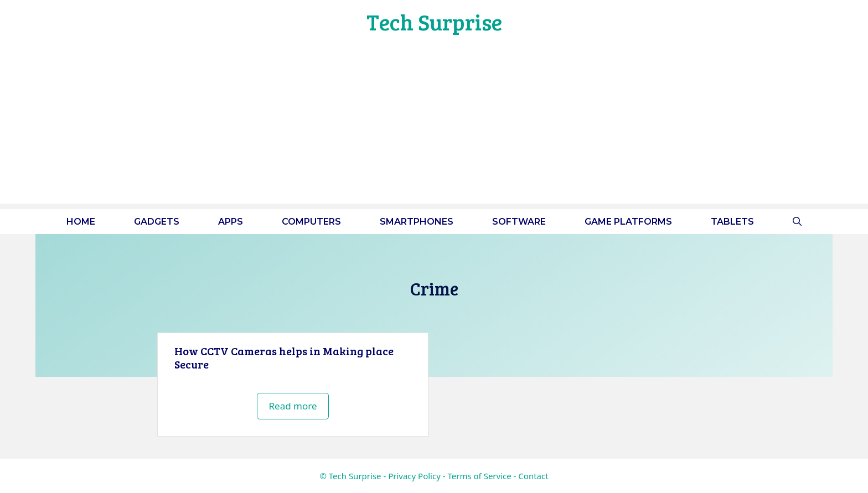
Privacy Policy (414, 476)
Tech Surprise (434, 22)
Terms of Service (479, 476)
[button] (797, 222)
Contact (533, 476)
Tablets (732, 222)
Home (81, 222)
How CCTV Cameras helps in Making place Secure (284, 357)
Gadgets (157, 222)
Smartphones (417, 222)
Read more (293, 406)
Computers (311, 222)
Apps (231, 222)
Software (519, 222)
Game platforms (628, 222)
